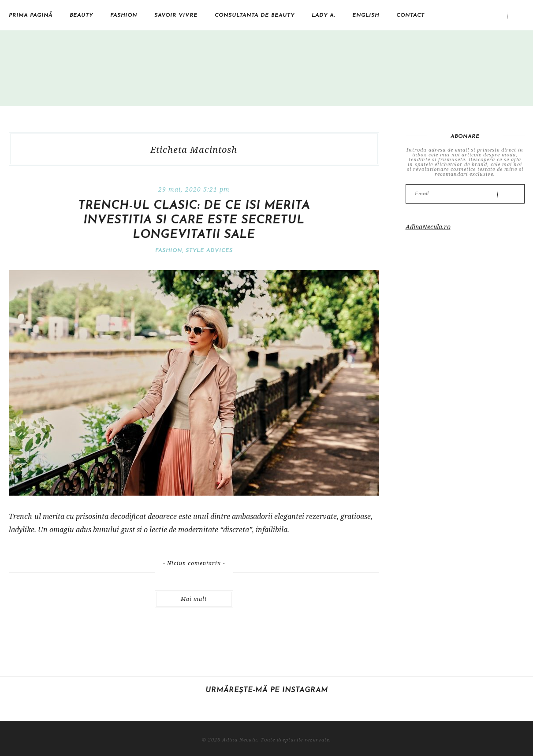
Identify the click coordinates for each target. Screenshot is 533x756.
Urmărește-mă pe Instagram (267, 690)
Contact (410, 15)
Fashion (124, 15)
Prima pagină (31, 15)
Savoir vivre (176, 15)
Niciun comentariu (194, 563)
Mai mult (194, 599)
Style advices (209, 251)
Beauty (81, 15)
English (366, 15)
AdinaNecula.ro (428, 227)
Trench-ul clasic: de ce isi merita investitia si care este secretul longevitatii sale (194, 220)
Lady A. (323, 15)
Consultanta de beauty (255, 15)
